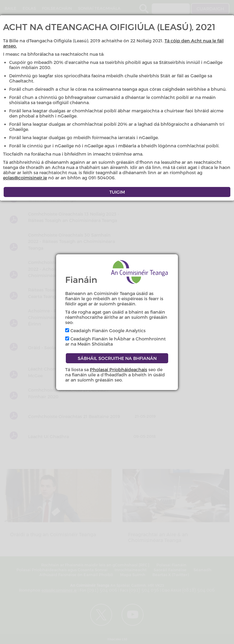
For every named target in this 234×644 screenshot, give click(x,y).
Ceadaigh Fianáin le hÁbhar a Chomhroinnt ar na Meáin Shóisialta (115, 341)
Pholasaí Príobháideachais (119, 370)
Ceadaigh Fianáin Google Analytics (105, 331)
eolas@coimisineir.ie (25, 178)
